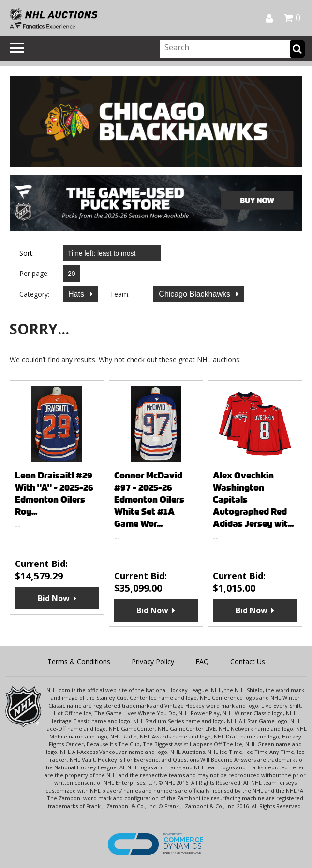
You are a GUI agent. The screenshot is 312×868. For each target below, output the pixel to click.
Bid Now (54, 598)
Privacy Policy (153, 661)
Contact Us (248, 661)
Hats (77, 294)
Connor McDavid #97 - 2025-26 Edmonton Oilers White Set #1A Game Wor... (149, 499)
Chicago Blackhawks (195, 294)
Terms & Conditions (79, 661)
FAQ (202, 661)
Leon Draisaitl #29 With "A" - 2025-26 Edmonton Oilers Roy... (54, 493)
